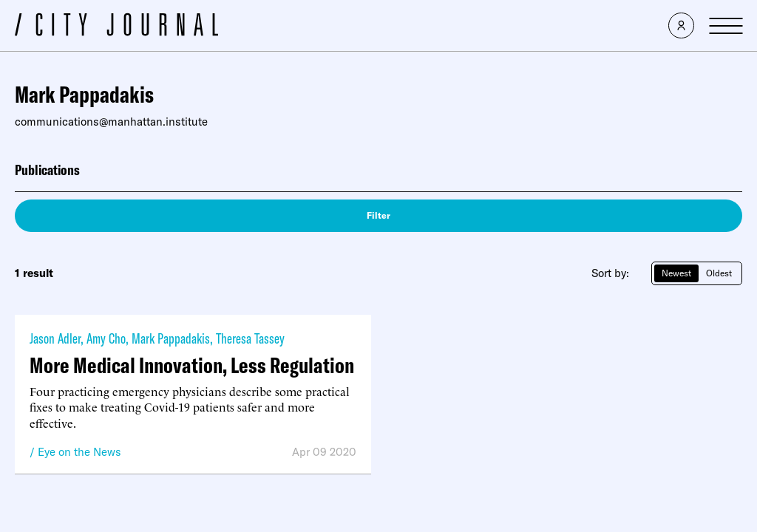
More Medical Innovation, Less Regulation (192, 365)
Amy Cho (106, 338)
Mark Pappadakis (171, 338)
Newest (676, 273)
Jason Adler (55, 338)
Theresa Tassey (250, 338)
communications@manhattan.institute (111, 122)
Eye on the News (79, 452)
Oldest (719, 273)
